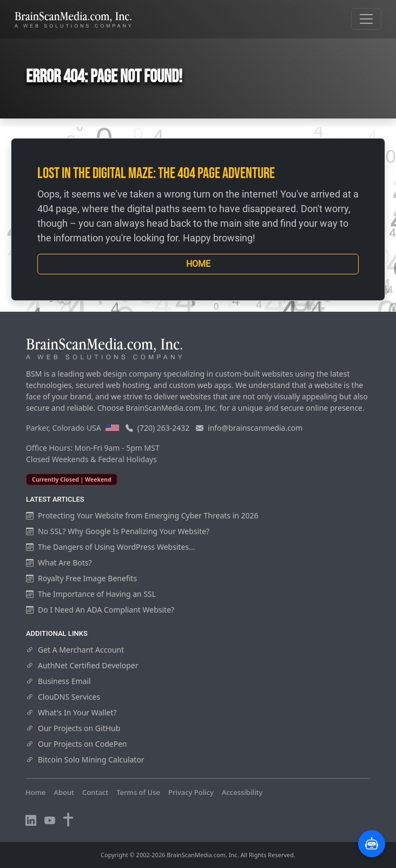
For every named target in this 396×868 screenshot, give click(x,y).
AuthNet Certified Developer (82, 665)
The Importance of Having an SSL (91, 594)
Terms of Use (138, 792)
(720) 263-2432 (164, 428)
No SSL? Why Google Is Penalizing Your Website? (118, 531)
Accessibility (242, 792)
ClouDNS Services (63, 697)
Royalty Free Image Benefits (81, 578)
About (64, 792)
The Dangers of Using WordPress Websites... (110, 547)
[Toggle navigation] (366, 19)
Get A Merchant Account (75, 650)
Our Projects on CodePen (77, 744)
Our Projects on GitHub (73, 728)
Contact (95, 792)
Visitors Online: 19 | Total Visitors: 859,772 (96, 803)
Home (198, 264)
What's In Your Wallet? (71, 712)
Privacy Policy (191, 792)
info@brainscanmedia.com (255, 428)
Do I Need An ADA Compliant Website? (100, 610)
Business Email (58, 681)
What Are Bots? (59, 563)
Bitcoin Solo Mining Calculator (85, 760)
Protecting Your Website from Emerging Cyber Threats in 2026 (142, 515)
